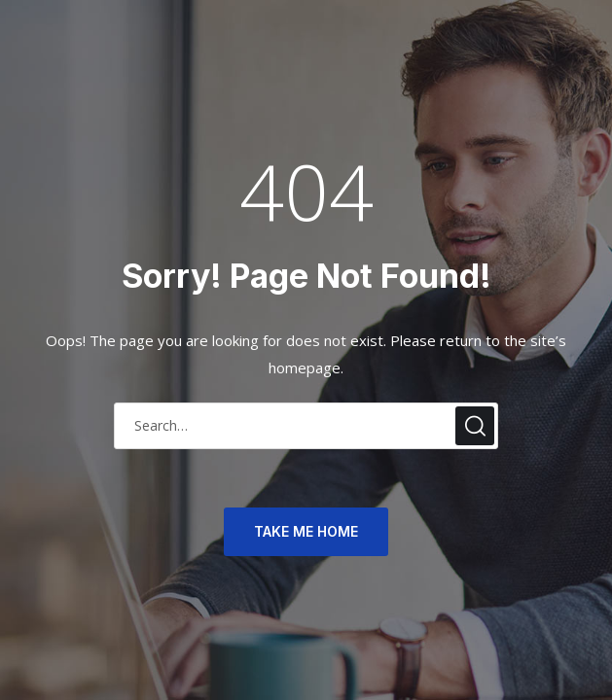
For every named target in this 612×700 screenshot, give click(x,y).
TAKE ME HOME (306, 531)
